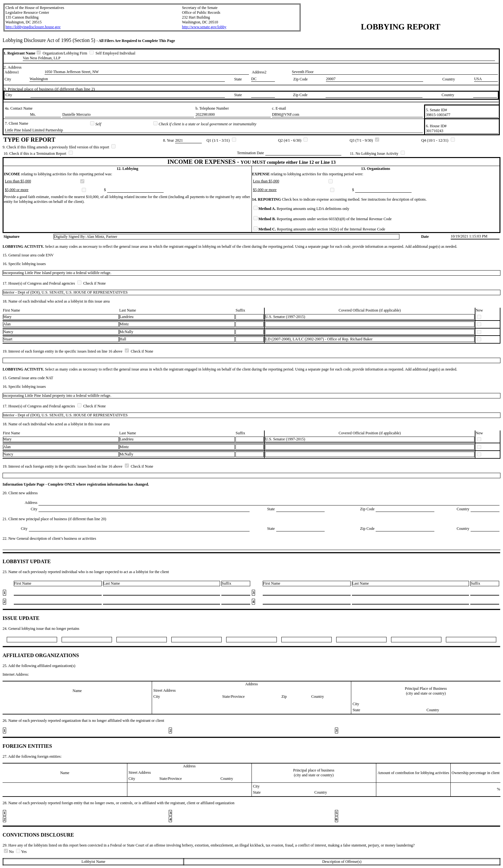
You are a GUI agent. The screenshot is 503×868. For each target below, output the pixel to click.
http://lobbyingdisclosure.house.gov (33, 27)
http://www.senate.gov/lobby (204, 27)
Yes (21, 852)
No (9, 852)
